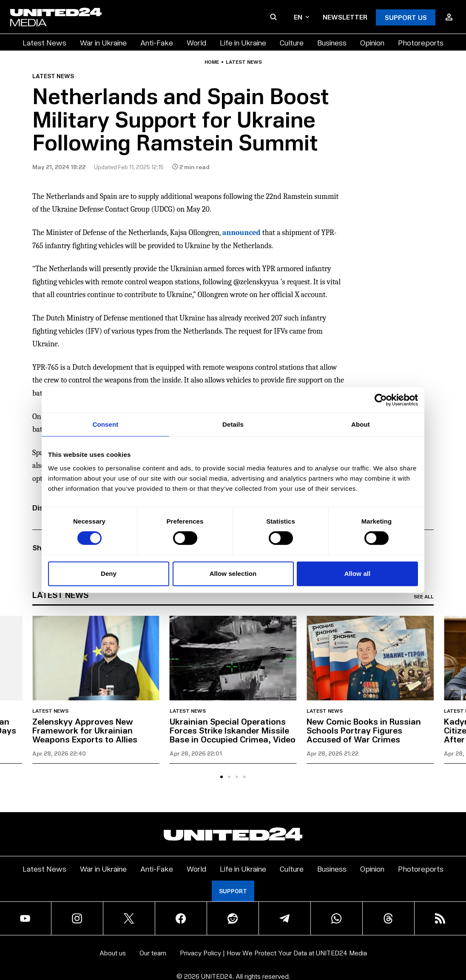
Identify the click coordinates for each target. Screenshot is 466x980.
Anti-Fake (157, 42)
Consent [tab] (106, 424)
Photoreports (421, 42)
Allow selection (233, 574)
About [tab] (361, 424)
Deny (109, 574)
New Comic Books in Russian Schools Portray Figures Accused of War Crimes (364, 730)
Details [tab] (233, 424)
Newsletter (345, 17)
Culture (292, 42)
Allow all (358, 574)
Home (212, 62)
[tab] (222, 777)
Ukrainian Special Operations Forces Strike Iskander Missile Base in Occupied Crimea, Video (233, 730)
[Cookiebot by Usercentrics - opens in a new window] (381, 400)
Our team (153, 953)
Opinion (372, 42)
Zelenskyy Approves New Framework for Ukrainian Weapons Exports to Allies (85, 730)
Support (233, 891)
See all (424, 597)
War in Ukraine (103, 42)
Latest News (44, 42)
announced (242, 233)
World (196, 42)
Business (332, 42)
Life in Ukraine (243, 42)
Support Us (406, 17)
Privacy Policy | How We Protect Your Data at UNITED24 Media (273, 953)
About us (113, 953)
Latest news (244, 62)
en (301, 17)
